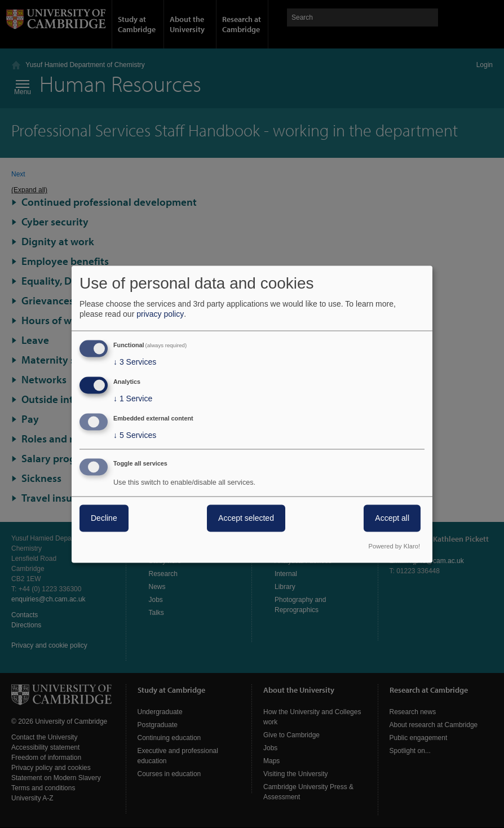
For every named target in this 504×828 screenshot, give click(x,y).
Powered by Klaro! (394, 546)
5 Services (135, 435)
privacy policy (160, 315)
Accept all (392, 518)
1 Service (133, 399)
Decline (104, 518)
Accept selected (246, 518)
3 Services (135, 362)
